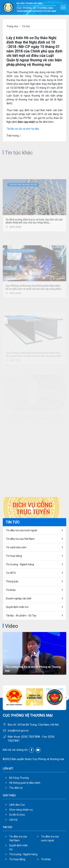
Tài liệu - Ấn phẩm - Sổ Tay (21, 616)
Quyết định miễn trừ (17, 607)
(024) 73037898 (31, 737)
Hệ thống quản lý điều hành (25, 783)
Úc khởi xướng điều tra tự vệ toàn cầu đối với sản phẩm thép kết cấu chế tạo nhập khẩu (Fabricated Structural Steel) (34, 245)
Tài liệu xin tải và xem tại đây (23, 129)
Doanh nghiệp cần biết (19, 598)
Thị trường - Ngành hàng (20, 564)
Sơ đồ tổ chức (17, 815)
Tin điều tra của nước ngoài (23, 207)
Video (11, 626)
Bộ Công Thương (19, 778)
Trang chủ (12, 26)
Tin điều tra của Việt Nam (21, 269)
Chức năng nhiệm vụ (21, 810)
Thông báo (12, 581)
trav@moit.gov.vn (18, 731)
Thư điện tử (16, 788)
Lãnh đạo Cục (17, 805)
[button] (66, 698)
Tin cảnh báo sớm (16, 547)
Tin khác (11, 590)
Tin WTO (11, 573)
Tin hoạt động (17, 859)
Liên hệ (13, 820)
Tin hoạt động (14, 556)
